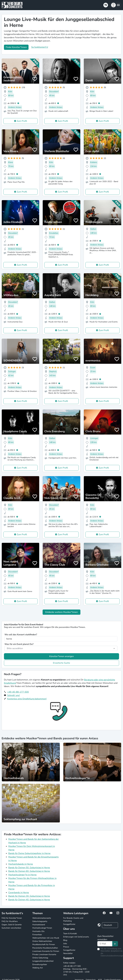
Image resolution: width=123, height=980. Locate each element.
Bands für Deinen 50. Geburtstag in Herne (29, 868)
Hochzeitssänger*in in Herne (22, 875)
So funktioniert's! (40, 47)
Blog (65, 940)
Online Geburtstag (40, 958)
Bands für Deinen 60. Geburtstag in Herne (29, 871)
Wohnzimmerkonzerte (42, 918)
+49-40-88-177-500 (18, 692)
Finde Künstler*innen (16, 47)
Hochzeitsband (39, 925)
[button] (116, 5)
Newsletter (68, 953)
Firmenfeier (37, 935)
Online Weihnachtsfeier (42, 941)
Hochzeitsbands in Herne (21, 864)
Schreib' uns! (14, 695)
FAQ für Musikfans (10, 921)
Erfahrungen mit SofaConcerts (76, 937)
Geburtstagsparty (40, 921)
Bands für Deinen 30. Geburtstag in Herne (29, 896)
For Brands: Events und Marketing (73, 919)
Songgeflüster (69, 924)
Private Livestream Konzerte (44, 954)
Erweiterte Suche (61, 663)
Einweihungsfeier (40, 964)
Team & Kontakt (70, 934)
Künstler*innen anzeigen (61, 656)
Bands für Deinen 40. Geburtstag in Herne (29, 900)
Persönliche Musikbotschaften (45, 948)
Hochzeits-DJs (38, 931)
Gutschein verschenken (11, 928)
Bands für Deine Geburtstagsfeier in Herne (29, 853)
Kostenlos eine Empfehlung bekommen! (27, 699)
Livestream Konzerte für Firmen (46, 951)
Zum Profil (22, 121)
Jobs (65, 944)
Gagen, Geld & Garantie (12, 925)
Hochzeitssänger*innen (42, 928)
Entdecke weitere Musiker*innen (61, 612)
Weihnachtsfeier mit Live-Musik (46, 938)
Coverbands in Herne (19, 893)
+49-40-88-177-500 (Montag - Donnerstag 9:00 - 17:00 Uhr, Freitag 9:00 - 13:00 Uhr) (76, 970)
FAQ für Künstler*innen (12, 918)
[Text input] (105, 944)
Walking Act (38, 968)
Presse (66, 947)
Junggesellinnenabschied (43, 961)
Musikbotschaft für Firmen (44, 944)
